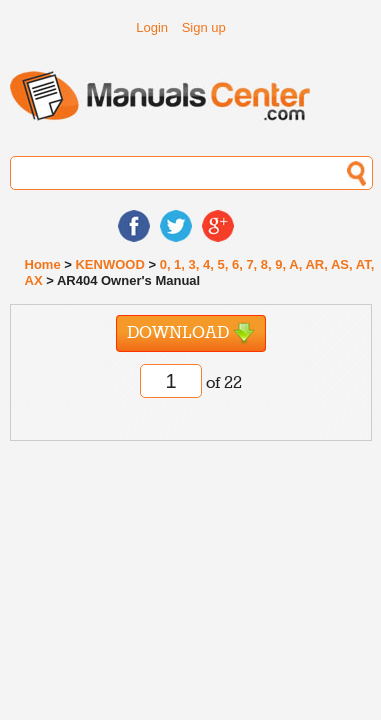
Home (43, 264)
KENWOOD (109, 264)
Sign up (204, 27)
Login (152, 27)
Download (191, 333)
